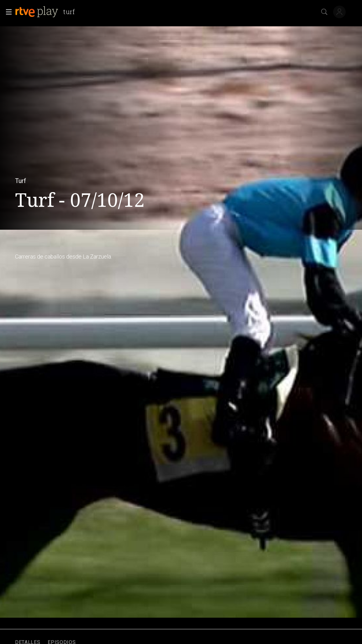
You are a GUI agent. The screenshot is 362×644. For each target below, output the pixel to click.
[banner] (48, 12)
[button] (7, 12)
